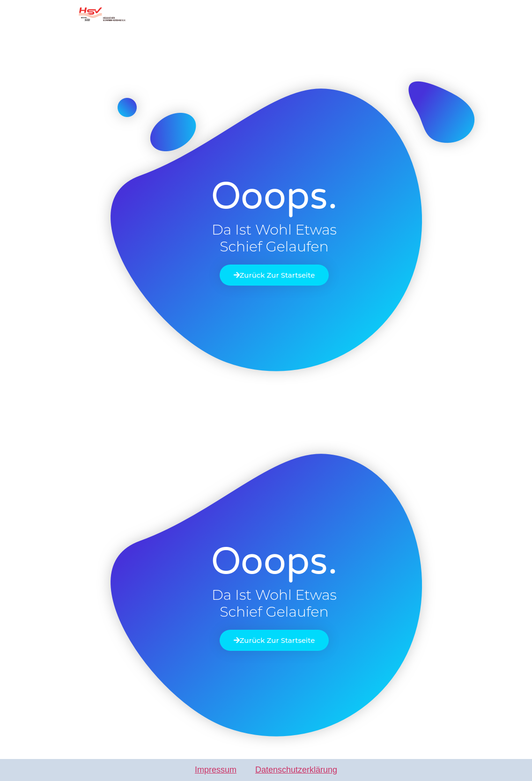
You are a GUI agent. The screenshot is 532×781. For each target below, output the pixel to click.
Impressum (216, 770)
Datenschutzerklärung (296, 770)
